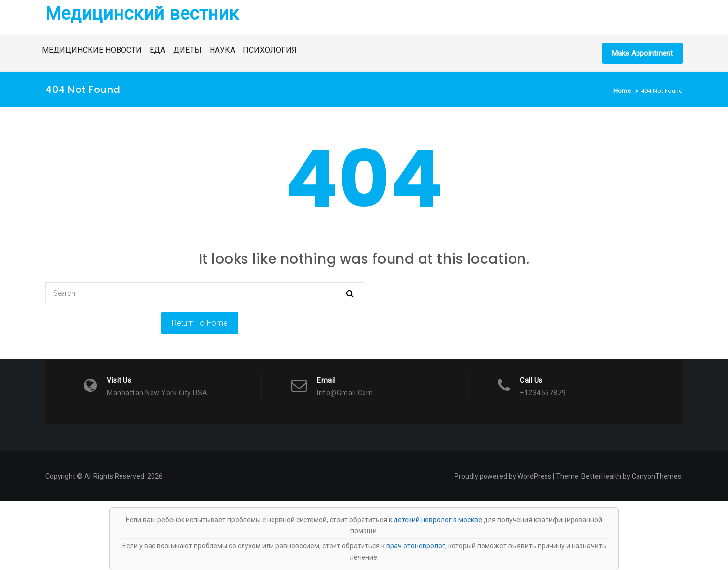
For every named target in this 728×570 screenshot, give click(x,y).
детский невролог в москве (438, 520)
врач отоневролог (416, 546)
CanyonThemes (656, 476)
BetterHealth (601, 476)
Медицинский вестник (142, 14)
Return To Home (200, 323)
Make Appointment (642, 53)
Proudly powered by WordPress (503, 476)
